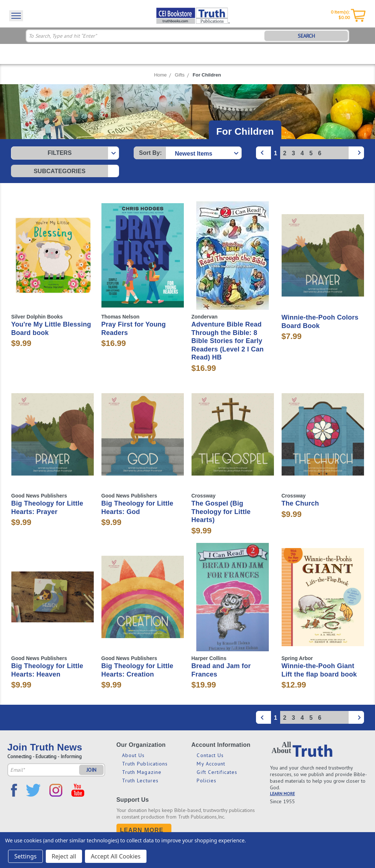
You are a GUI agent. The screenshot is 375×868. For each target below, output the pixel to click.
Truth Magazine (142, 772)
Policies (207, 781)
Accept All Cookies (116, 856)
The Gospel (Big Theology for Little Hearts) (221, 512)
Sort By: (151, 153)
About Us (133, 755)
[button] (65, 153)
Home (161, 75)
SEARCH (306, 36)
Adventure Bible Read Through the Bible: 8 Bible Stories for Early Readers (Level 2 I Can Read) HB (228, 341)
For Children (207, 75)
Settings (25, 856)
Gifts (180, 75)
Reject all (64, 856)
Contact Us (210, 755)
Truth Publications (145, 764)
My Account (211, 764)
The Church (300, 503)
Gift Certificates (217, 772)
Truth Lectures (140, 781)
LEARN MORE (282, 794)
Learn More (142, 830)
